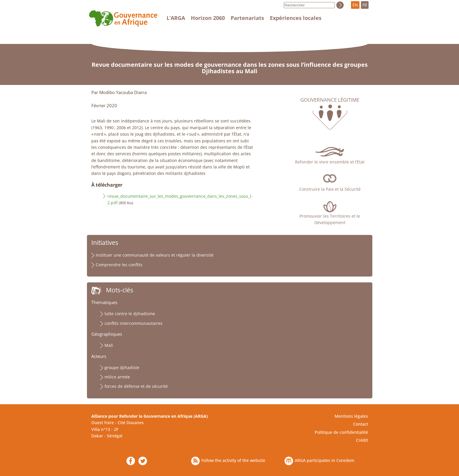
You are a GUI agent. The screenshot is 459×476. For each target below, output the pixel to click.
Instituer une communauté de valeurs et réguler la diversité (155, 255)
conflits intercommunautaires (133, 323)
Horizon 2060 (208, 18)
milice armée (117, 377)
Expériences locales (296, 18)
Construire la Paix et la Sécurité (330, 189)
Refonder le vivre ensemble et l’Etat (330, 162)
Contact (360, 424)
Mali (109, 345)
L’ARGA (176, 18)
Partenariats (247, 18)
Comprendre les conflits (119, 265)
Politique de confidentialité (341, 432)
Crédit (362, 440)
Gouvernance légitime (330, 100)
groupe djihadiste (122, 367)
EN (355, 5)
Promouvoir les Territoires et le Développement (330, 219)
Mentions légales (351, 416)
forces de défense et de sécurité (136, 386)
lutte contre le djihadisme (130, 314)
